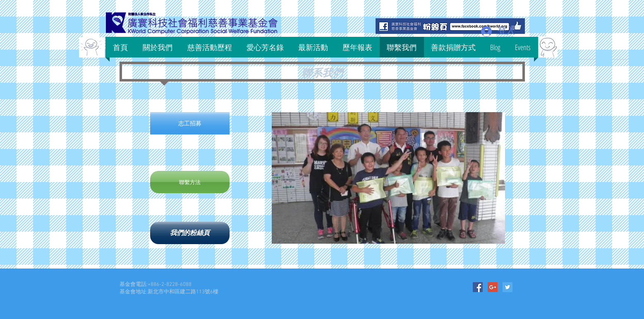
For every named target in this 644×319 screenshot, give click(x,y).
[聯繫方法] (190, 182)
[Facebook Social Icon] (478, 287)
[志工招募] (190, 123)
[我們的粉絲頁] (190, 233)
